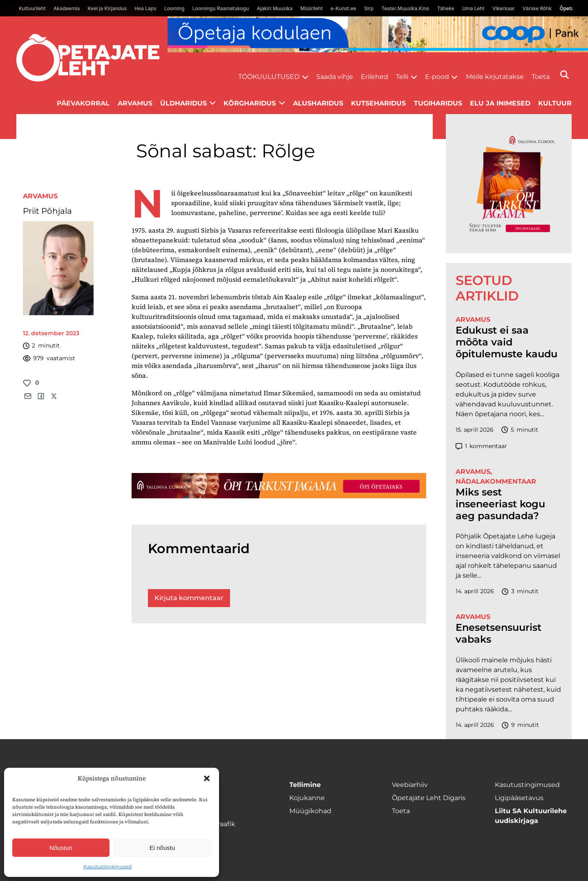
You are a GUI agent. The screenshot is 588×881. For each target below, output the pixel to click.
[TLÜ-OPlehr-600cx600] (509, 183)
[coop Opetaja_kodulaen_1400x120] (378, 34)
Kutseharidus (378, 103)
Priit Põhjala (47, 211)
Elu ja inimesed (500, 103)
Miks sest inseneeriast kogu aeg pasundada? (500, 504)
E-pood (437, 77)
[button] (207, 778)
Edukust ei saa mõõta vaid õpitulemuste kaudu (506, 342)
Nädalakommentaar (496, 481)
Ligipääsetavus (519, 798)
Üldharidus (183, 103)
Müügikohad (310, 811)
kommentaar (481, 446)
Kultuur (555, 103)
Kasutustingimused (107, 866)
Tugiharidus (438, 103)
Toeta (541, 77)
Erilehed (374, 77)
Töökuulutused (269, 77)
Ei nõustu (162, 848)
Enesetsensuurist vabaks (499, 633)
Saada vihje (335, 77)
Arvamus (135, 103)
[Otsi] (565, 75)
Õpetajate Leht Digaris (429, 798)
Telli (402, 77)
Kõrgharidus (250, 103)
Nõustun (61, 848)
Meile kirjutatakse (495, 77)
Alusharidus (318, 103)
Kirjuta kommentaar (189, 598)
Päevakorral (83, 103)
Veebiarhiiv (410, 785)
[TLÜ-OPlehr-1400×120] (279, 486)
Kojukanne (307, 798)
